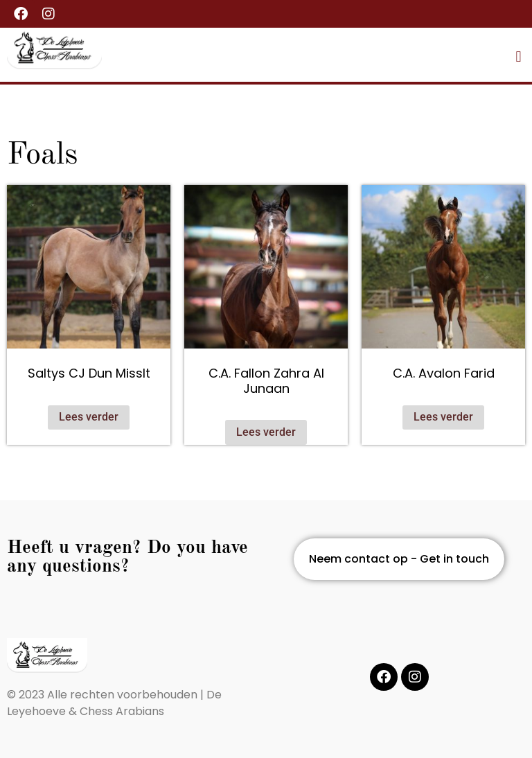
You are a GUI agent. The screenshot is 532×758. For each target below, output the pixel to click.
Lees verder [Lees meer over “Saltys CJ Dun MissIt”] (89, 417)
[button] (518, 56)
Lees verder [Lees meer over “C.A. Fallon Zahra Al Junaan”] (266, 432)
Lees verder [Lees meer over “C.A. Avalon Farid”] (443, 417)
